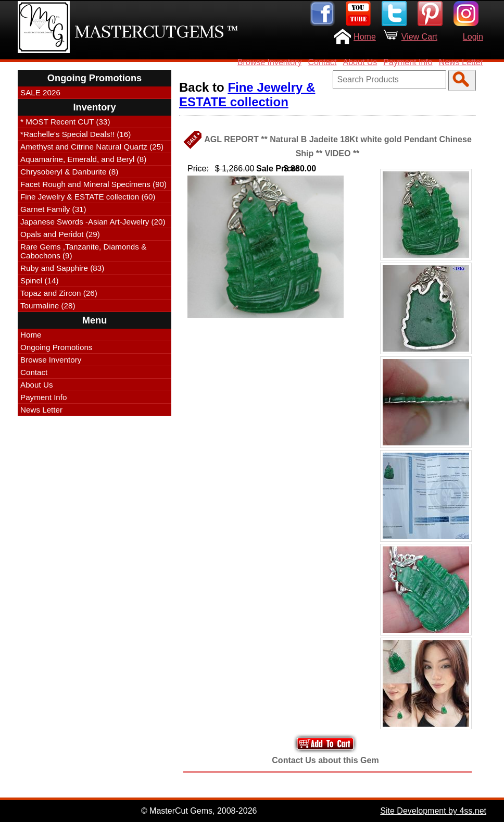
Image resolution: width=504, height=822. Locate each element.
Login (473, 37)
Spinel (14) (39, 281)
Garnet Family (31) (53, 209)
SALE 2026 (40, 92)
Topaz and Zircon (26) (59, 293)
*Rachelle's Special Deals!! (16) (75, 134)
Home (365, 37)
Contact (322, 62)
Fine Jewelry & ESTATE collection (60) (88, 197)
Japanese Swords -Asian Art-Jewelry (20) (93, 222)
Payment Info (408, 62)
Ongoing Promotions (56, 347)
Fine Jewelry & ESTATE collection (247, 95)
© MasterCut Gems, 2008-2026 (199, 811)
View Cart (419, 37)
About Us (360, 62)
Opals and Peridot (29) (60, 234)
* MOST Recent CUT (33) (65, 122)
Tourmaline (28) (48, 306)
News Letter (461, 62)
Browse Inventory (270, 62)
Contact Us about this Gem (325, 760)
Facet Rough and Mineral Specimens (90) (93, 184)
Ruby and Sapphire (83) (62, 268)
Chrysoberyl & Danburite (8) (69, 172)
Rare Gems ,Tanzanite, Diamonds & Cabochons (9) (83, 251)
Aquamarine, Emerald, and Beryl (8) (83, 159)
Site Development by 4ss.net (433, 811)
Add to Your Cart (325, 744)
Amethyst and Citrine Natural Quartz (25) (92, 147)
